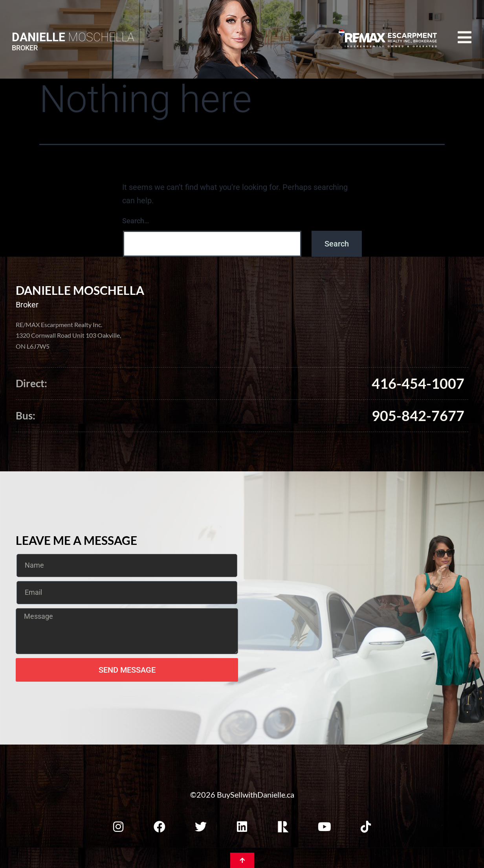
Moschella (73, 37)
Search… (136, 221)
